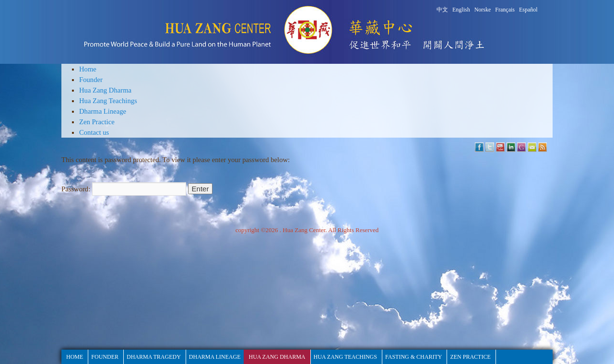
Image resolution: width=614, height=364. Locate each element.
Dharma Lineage (103, 111)
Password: (124, 189)
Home (88, 69)
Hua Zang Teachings (108, 101)
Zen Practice (97, 122)
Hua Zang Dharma (105, 90)
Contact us (94, 132)
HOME (75, 357)
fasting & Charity (413, 357)
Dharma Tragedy (154, 357)
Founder (91, 80)
